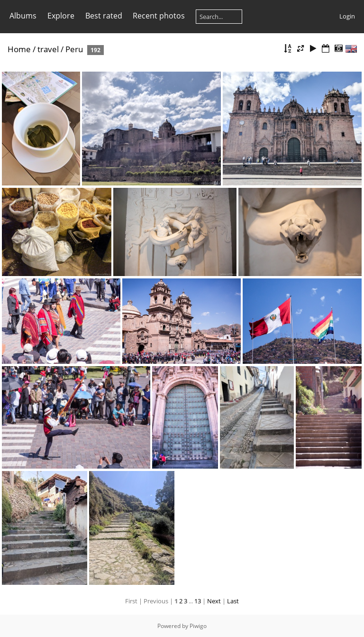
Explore (61, 16)
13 (198, 601)
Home (19, 49)
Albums (23, 16)
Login (347, 16)
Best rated (104, 16)
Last (233, 601)
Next (214, 601)
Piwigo (198, 626)
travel (48, 49)
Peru (74, 49)
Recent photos (159, 16)
